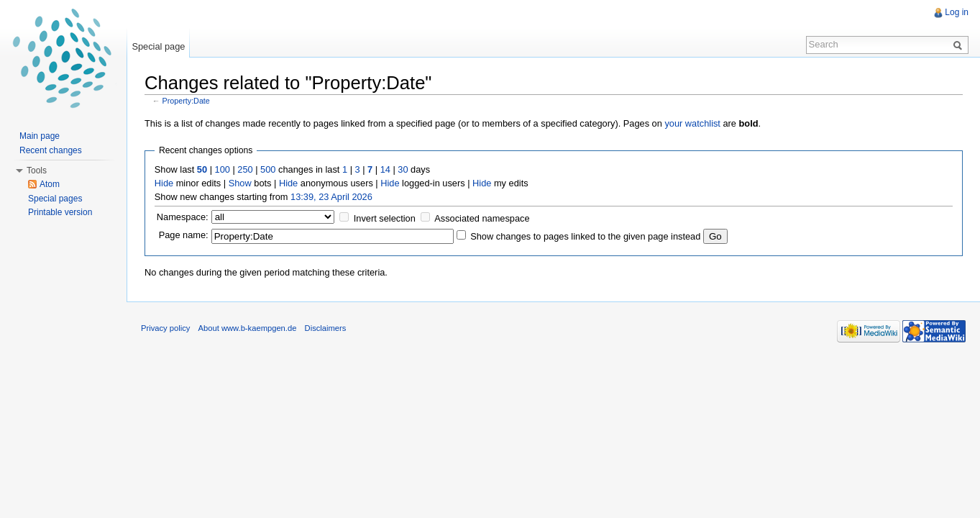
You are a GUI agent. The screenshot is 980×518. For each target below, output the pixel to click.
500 (268, 169)
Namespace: (183, 217)
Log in (957, 12)
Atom (50, 184)
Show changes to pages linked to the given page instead (585, 236)
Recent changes (51, 150)
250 (245, 169)
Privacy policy (165, 328)
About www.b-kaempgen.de (248, 328)
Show (240, 183)
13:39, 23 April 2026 (331, 197)
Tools (37, 171)
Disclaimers (326, 328)
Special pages (55, 199)
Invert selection (385, 218)
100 (223, 169)
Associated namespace (482, 218)
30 (403, 169)
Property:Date (186, 101)
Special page (158, 46)
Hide (164, 183)
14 (385, 169)
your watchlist (692, 123)
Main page (40, 136)
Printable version (60, 212)
